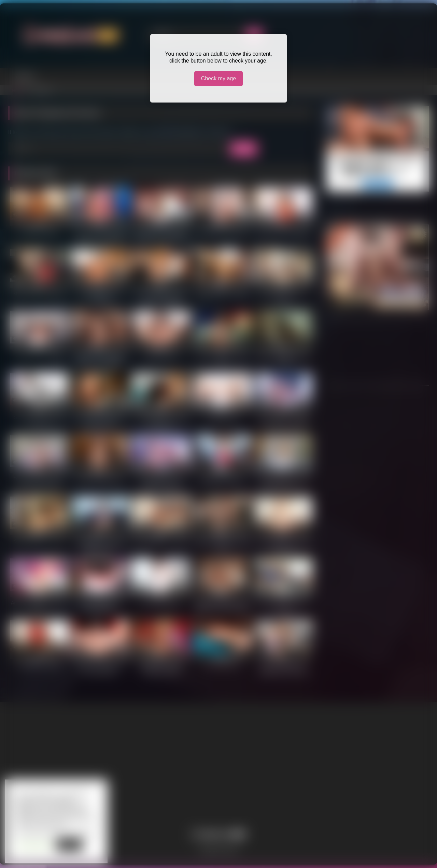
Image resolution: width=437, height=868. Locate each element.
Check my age (218, 78)
